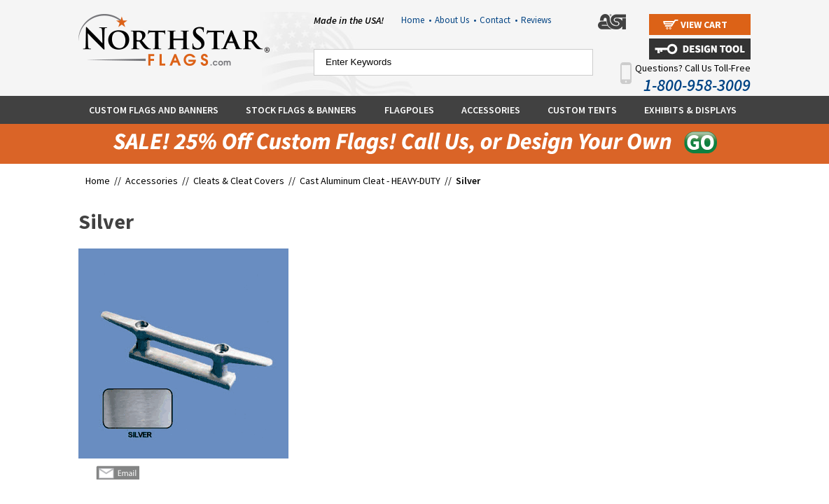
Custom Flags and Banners (154, 110)
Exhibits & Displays (690, 110)
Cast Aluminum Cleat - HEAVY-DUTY (370, 181)
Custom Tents (582, 110)
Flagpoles (409, 110)
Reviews (536, 20)
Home (416, 20)
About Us (455, 20)
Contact (499, 20)
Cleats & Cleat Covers (240, 181)
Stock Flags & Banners (301, 110)
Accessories (491, 110)
